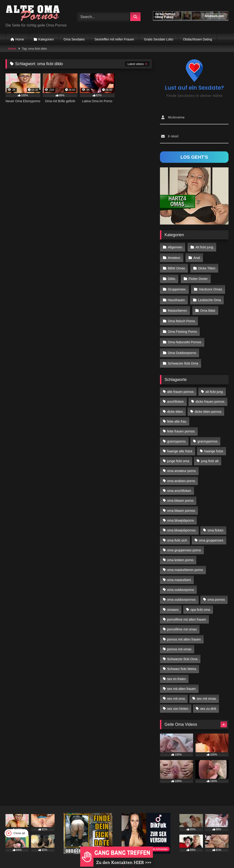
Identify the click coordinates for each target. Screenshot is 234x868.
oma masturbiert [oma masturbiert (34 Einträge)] (179, 572)
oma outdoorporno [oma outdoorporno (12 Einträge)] (181, 582)
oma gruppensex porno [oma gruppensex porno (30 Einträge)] (184, 542)
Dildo (172, 277)
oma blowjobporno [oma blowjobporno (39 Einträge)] (181, 512)
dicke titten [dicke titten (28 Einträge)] (175, 404)
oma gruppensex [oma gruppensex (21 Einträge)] (211, 532)
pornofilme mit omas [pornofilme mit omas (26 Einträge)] (182, 622)
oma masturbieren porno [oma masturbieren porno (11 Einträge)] (185, 562)
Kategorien (46, 39)
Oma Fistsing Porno (182, 326)
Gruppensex (177, 287)
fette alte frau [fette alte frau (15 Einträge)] (177, 413)
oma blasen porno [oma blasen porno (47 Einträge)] (180, 493)
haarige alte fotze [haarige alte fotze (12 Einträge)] (180, 443)
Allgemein (175, 247)
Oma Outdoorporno (182, 346)
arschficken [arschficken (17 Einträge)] (175, 394)
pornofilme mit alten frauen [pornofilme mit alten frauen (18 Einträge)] (186, 611)
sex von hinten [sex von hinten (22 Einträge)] (178, 701)
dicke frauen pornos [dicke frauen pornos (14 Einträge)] (210, 394)
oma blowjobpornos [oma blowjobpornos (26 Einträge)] (181, 522)
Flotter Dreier (198, 277)
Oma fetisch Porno (181, 316)
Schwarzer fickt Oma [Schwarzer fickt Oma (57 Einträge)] (182, 651)
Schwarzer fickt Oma (183, 356)
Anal (196, 257)
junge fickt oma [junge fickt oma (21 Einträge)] (178, 453)
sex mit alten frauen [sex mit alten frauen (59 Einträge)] (181, 681)
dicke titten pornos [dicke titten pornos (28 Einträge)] (208, 404)
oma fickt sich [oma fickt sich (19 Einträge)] (177, 532)
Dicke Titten (206, 267)
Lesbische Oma (209, 296)
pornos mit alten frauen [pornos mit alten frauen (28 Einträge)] (184, 631)
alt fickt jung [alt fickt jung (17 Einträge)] (214, 384)
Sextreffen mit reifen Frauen (114, 39)
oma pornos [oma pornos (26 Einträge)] (216, 592)
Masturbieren (177, 306)
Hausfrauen (176, 296)
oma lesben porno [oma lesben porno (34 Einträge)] (180, 552)
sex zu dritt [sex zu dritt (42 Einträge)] (208, 701)
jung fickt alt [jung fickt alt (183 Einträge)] (210, 453)
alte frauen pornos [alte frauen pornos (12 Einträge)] (180, 384)
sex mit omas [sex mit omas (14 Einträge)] (206, 691)
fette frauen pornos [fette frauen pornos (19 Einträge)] (181, 423)
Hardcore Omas (210, 287)
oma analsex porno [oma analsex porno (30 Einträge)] (181, 473)
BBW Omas (176, 267)
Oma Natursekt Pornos (184, 336)
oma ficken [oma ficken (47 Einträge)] (215, 522)
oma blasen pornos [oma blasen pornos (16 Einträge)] (181, 503)
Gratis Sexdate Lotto (159, 39)
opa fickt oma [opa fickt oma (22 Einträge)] (200, 602)
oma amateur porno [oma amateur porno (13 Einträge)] (181, 463)
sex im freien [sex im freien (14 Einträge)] (176, 671)
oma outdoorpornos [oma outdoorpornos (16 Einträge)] (181, 592)
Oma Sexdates (74, 39)
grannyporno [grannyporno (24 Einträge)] (176, 433)
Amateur (174, 257)
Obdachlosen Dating (198, 39)
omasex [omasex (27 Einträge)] (173, 602)
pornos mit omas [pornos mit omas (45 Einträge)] (179, 641)
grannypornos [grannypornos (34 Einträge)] (207, 433)
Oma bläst (207, 306)
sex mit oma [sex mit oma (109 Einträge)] (176, 691)
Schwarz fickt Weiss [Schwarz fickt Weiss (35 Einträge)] (182, 661)
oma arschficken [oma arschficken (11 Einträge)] (179, 483)
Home (20, 39)
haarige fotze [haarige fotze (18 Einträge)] (214, 443)
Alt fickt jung (204, 247)
